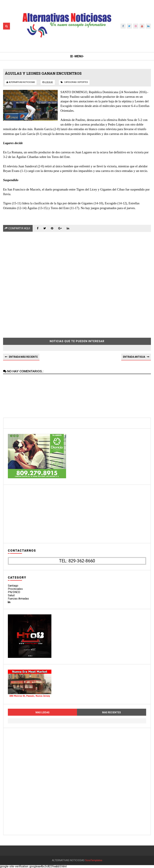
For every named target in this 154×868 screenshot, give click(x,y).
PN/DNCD (14, 592)
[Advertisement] (77, 282)
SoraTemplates (94, 860)
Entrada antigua (134, 357)
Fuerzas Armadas (18, 599)
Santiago (13, 586)
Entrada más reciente (23, 357)
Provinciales (15, 589)
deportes (83, 82)
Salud (11, 595)
